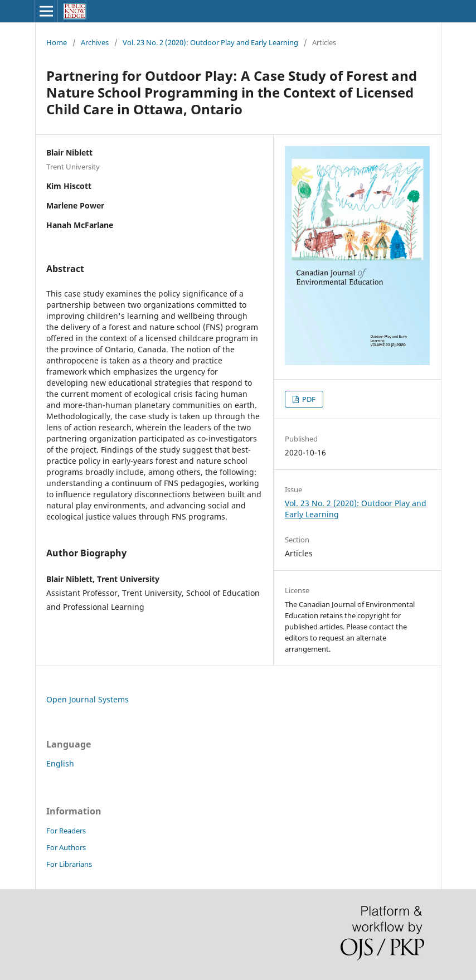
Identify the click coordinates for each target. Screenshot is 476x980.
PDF (308, 399)
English (60, 763)
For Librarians (69, 864)
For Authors (66, 847)
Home (57, 42)
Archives (95, 42)
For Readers (66, 831)
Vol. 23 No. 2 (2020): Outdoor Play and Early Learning (210, 42)
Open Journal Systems (88, 699)
